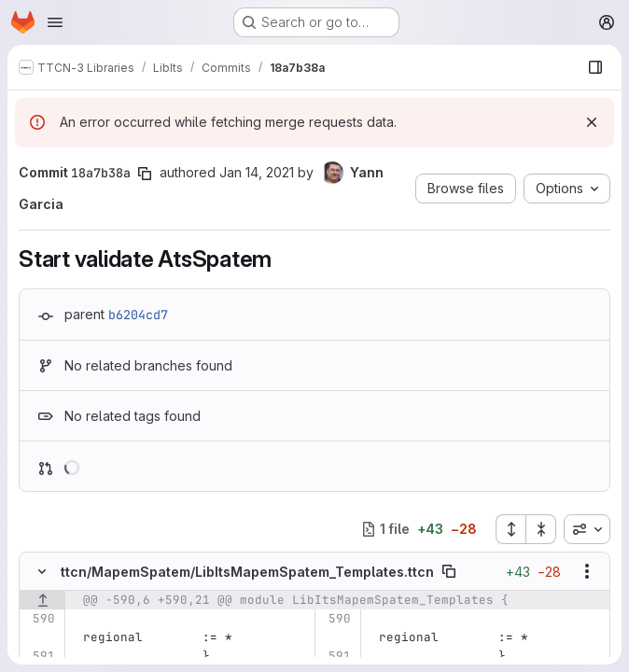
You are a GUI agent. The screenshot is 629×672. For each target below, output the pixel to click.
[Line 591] (40, 656)
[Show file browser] (595, 67)
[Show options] (587, 571)
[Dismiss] (592, 122)
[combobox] (587, 529)
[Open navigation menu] (55, 22)
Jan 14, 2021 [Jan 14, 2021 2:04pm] (257, 172)
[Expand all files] (510, 529)
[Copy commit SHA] (145, 174)
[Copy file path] (449, 571)
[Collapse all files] (541, 529)
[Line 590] (40, 619)
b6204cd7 (138, 315)
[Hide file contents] (42, 571)
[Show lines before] (42, 600)
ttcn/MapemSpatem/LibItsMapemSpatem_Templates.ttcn (247, 572)
